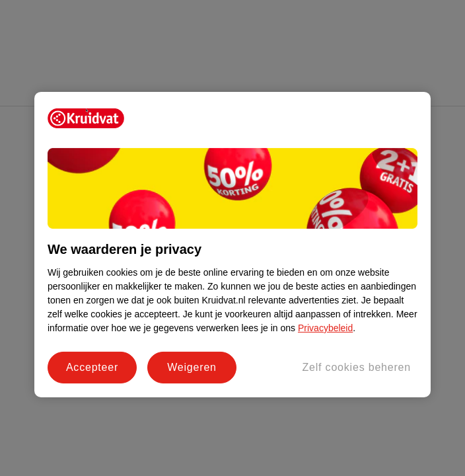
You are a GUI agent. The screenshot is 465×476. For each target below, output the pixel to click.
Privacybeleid (325, 328)
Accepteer (92, 367)
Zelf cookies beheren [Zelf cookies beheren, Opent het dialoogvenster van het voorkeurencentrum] (356, 367)
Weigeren (192, 367)
